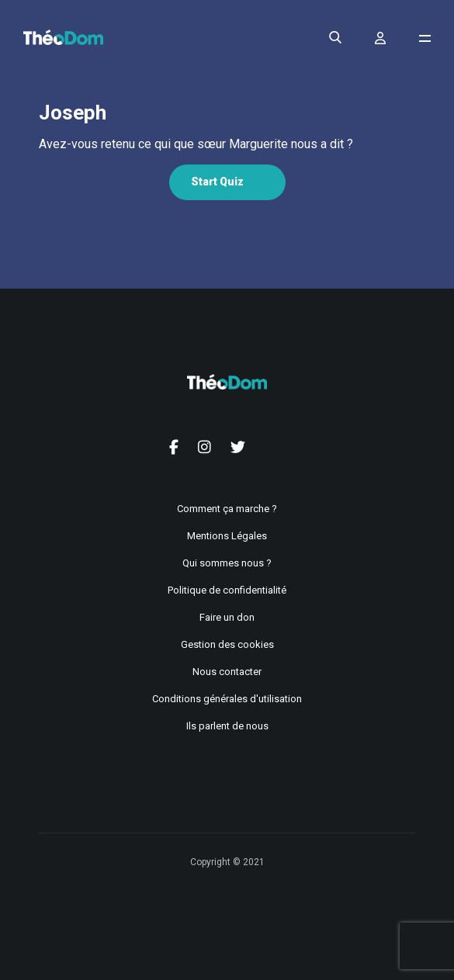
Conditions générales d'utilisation (227, 699)
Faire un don (227, 617)
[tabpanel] (227, 144)
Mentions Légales (227, 536)
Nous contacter (227, 672)
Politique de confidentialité (227, 590)
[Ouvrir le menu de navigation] (425, 38)
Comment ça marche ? (227, 509)
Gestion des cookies (227, 644)
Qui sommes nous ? (227, 563)
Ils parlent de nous (227, 726)
